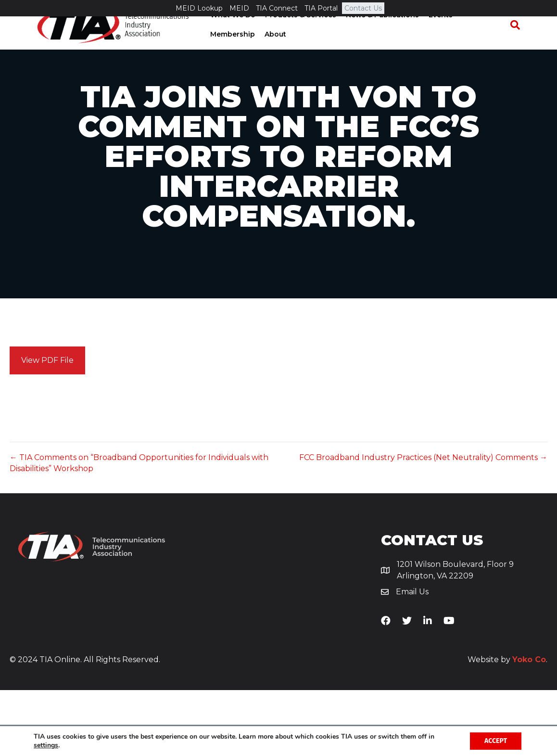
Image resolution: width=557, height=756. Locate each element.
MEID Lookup (199, 8)
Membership (481, 31)
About (218, 51)
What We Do (229, 31)
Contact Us (363, 8)
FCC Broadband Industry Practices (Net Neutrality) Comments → (423, 524)
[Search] (519, 41)
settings (46, 745)
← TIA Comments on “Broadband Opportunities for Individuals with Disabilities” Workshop (139, 529)
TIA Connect (277, 8)
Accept (496, 741)
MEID (239, 8)
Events (437, 31)
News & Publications (379, 31)
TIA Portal (321, 8)
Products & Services (297, 31)
